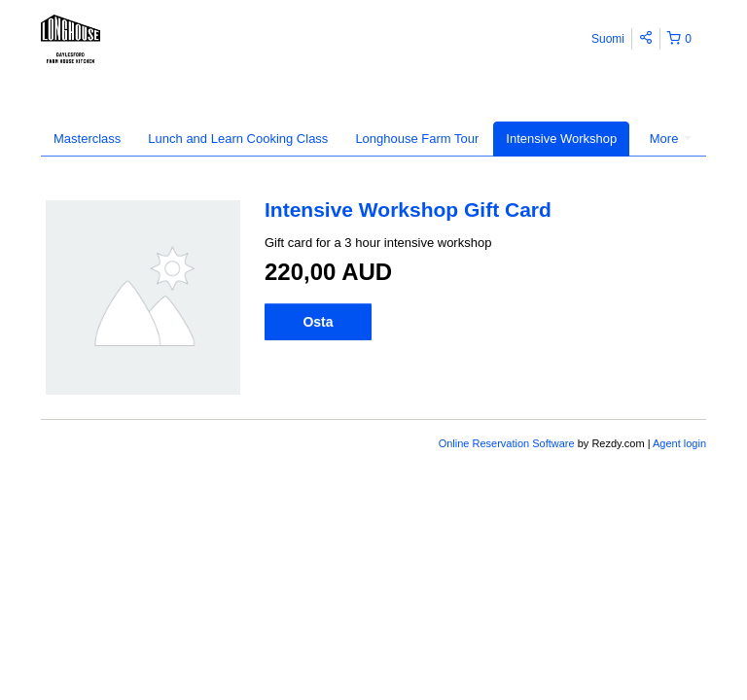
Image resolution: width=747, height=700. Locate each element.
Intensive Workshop (561, 139)
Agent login (679, 443)
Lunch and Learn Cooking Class (238, 139)
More (671, 139)
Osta (318, 322)
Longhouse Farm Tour (417, 139)
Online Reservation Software (507, 443)
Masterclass (87, 139)
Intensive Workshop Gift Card (408, 210)
